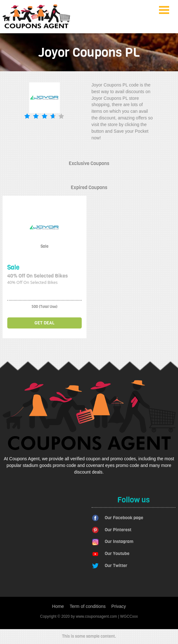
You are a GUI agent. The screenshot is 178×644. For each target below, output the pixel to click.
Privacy (119, 606)
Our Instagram (119, 542)
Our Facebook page (124, 518)
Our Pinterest (118, 530)
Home (58, 606)
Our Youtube (117, 554)
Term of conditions (88, 606)
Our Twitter (116, 566)
